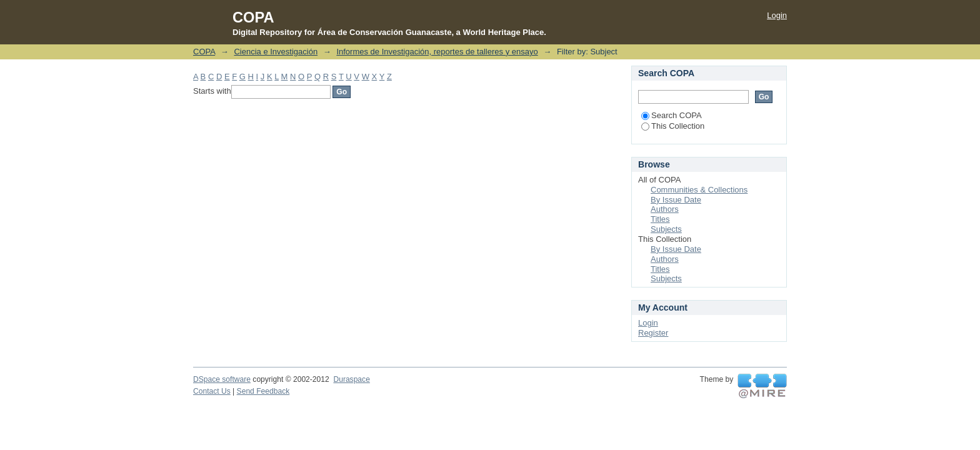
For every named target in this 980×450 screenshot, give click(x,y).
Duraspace (351, 379)
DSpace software (222, 379)
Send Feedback (263, 391)
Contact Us (212, 391)
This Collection (673, 126)
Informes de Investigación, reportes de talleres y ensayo (437, 52)
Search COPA (672, 115)
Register (653, 333)
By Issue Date (676, 200)
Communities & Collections (699, 190)
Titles (660, 219)
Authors (665, 209)
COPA (204, 52)
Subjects (666, 229)
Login (777, 15)
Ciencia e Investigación (276, 52)
